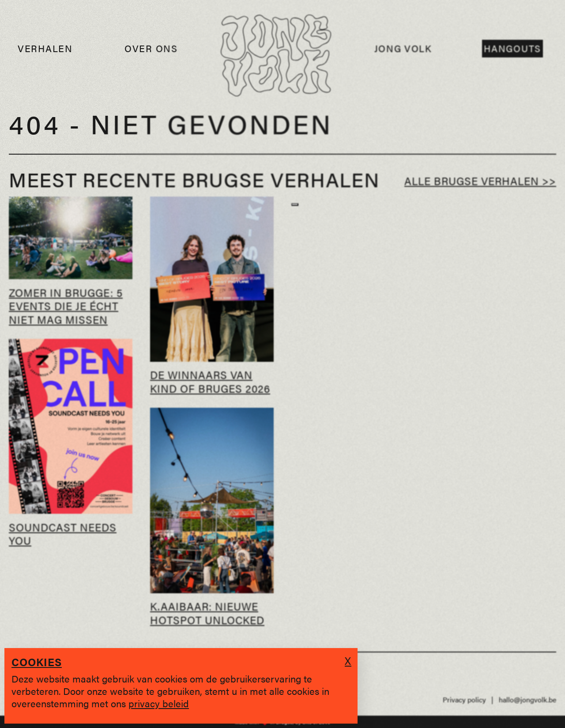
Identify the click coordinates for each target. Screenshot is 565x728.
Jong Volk (403, 48)
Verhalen (45, 48)
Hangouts (512, 48)
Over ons (151, 48)
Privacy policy (464, 700)
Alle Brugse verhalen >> (480, 181)
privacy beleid (159, 703)
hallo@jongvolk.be (527, 700)
